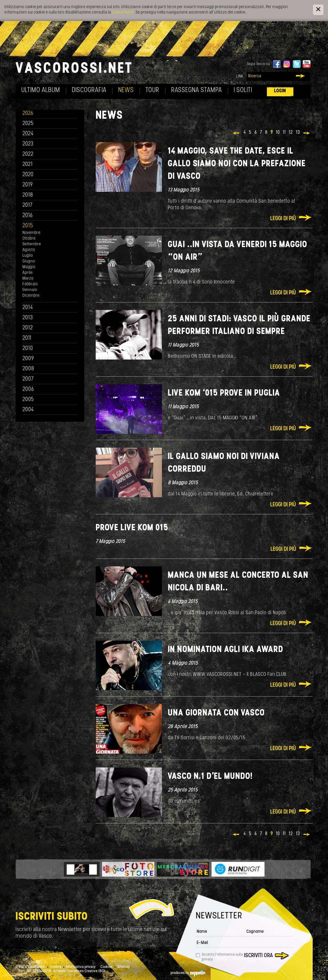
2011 (27, 338)
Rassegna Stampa (197, 90)
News (126, 90)
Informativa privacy (81, 967)
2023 (28, 144)
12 (291, 133)
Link (240, 77)
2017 (28, 205)
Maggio (29, 267)
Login (280, 91)
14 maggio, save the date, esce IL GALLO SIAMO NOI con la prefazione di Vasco (237, 164)
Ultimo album (41, 90)
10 (278, 133)
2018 (28, 195)
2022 (28, 154)
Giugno (29, 261)
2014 (28, 308)
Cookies (107, 967)
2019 (28, 185)
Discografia (89, 90)
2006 (28, 389)
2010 (28, 349)
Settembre (32, 244)
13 (298, 133)
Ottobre (29, 239)
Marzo (28, 279)
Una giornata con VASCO (216, 713)
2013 (28, 318)
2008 (28, 369)
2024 (28, 134)
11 (284, 133)
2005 (28, 400)
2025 (28, 124)
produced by (188, 973)
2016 (28, 216)
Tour (153, 90)
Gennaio (30, 290)
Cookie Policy (123, 12)
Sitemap (124, 967)
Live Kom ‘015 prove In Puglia (224, 393)
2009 (28, 359)
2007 (28, 379)
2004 (28, 410)
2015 (28, 226)
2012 (28, 328)
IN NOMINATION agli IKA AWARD (226, 650)
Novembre (31, 233)
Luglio (28, 256)
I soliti (243, 90)
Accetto (222, 957)
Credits (56, 967)
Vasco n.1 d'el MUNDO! (210, 777)
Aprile (28, 273)
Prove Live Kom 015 (132, 528)
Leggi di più (283, 219)
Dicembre (31, 296)
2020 (28, 175)
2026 (28, 113)
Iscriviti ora (258, 956)
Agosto (29, 250)
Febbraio (30, 284)
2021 (28, 165)
